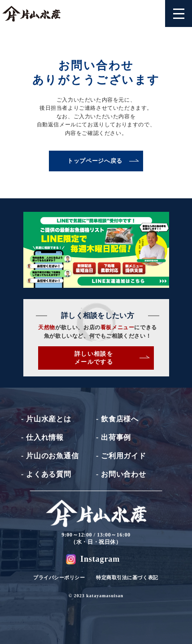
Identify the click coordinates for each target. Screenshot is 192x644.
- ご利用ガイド (121, 456)
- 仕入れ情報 (42, 437)
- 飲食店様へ (117, 419)
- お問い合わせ (121, 474)
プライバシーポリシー (59, 577)
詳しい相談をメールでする (112, 358)
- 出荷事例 (113, 437)
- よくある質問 (46, 474)
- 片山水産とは (46, 419)
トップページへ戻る (103, 161)
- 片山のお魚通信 (50, 456)
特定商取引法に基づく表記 (127, 577)
